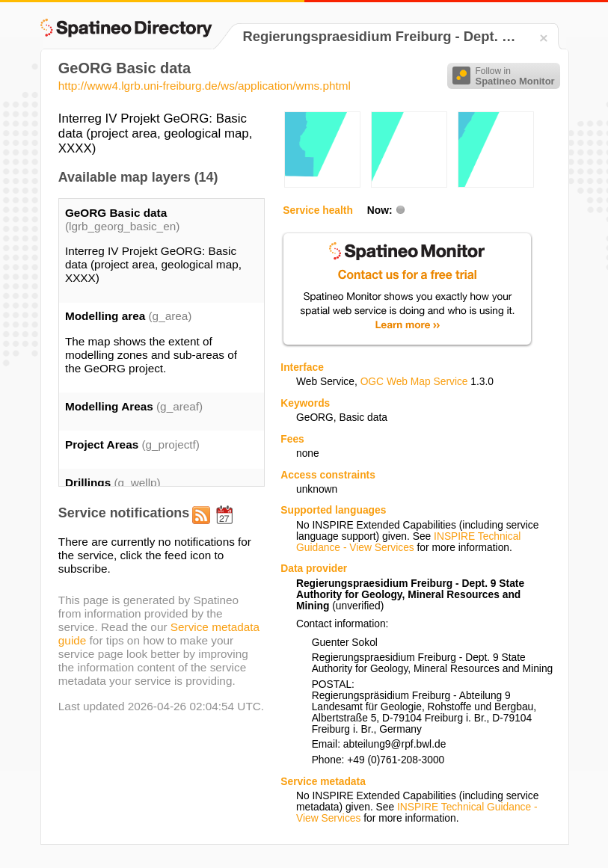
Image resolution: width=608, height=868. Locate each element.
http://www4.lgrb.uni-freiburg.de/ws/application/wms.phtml (205, 86)
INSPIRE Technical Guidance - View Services (408, 542)
